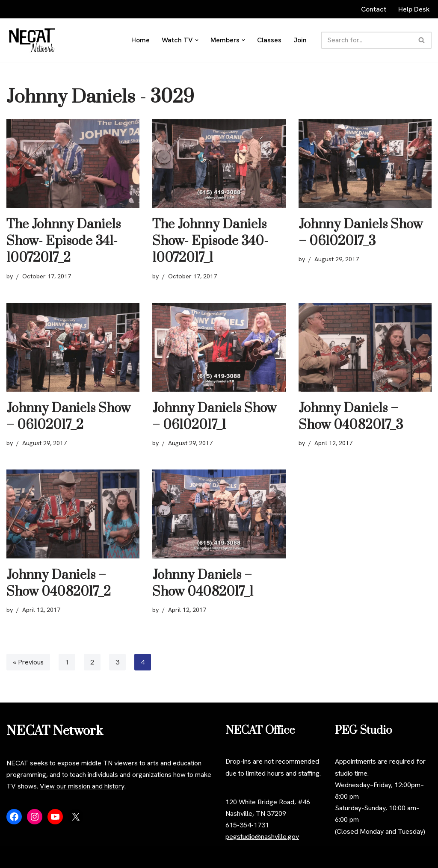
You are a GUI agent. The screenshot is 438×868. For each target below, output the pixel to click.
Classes (270, 40)
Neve (14, 857)
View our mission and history (82, 787)
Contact (374, 9)
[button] (197, 40)
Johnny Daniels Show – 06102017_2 (68, 417)
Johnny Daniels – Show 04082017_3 (351, 417)
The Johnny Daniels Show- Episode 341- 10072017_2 (64, 241)
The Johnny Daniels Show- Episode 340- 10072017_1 (210, 241)
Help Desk (414, 9)
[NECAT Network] (32, 40)
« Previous (28, 662)
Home (141, 40)
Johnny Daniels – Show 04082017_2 (59, 583)
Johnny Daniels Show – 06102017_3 (361, 233)
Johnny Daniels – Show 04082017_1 (203, 583)
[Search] (367, 40)
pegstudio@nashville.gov (262, 837)
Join (300, 40)
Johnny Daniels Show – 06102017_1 (214, 417)
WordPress (83, 857)
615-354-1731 (247, 825)
